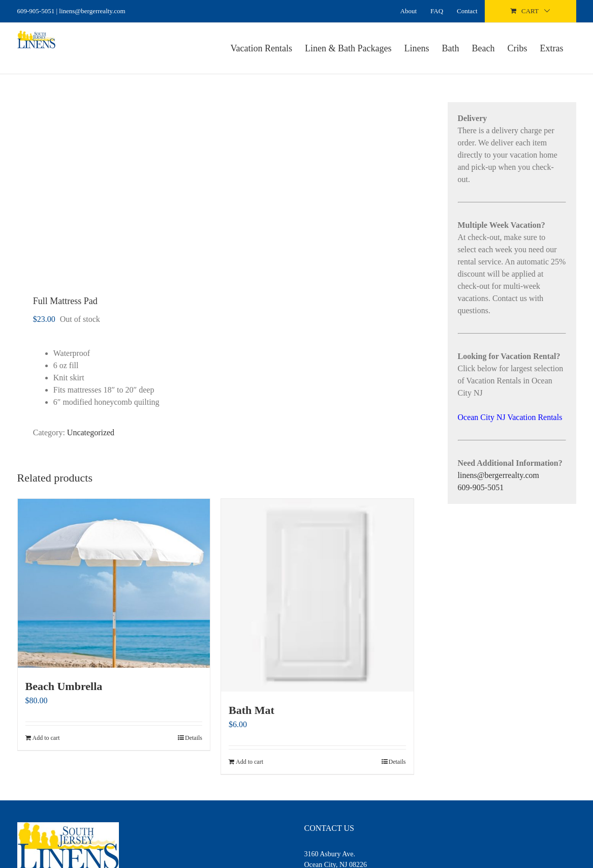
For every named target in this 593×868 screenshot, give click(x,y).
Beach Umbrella (64, 686)
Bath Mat (252, 710)
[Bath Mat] (317, 595)
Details (194, 738)
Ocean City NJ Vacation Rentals (510, 417)
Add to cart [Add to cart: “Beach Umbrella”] (46, 738)
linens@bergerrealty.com (498, 475)
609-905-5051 (36, 11)
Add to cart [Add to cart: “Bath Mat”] (249, 762)
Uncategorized (91, 432)
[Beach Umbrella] (114, 583)
